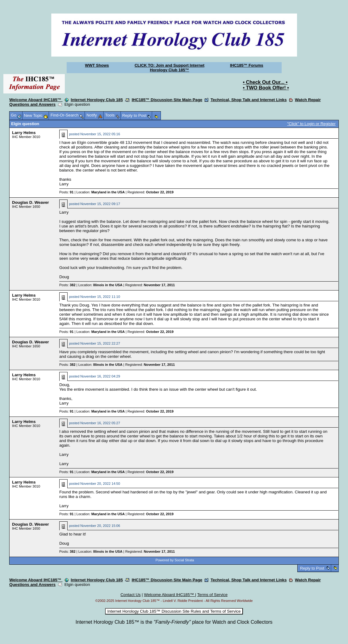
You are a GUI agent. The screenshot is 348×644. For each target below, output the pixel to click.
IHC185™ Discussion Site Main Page (167, 100)
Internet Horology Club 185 (97, 100)
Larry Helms (24, 133)
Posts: (66, 192)
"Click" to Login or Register (311, 124)
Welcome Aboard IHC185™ (36, 100)
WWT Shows (97, 65)
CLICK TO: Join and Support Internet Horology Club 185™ (169, 68)
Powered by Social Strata (175, 560)
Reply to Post (312, 568)
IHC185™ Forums (247, 65)
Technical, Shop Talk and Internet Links (248, 100)
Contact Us (131, 595)
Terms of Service (212, 595)
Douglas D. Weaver (30, 202)
